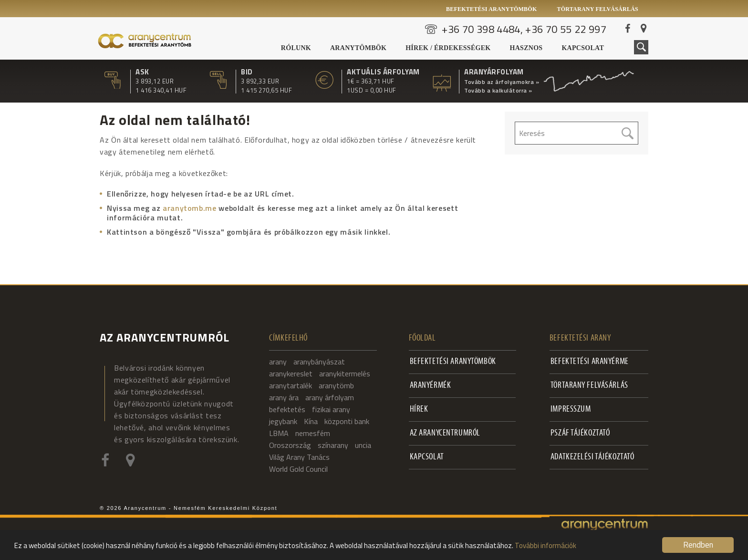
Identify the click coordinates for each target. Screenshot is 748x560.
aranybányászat (319, 362)
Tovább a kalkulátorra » (498, 91)
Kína (311, 421)
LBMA (279, 433)
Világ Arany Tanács (299, 457)
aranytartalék (291, 385)
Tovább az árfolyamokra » (502, 82)
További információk (545, 545)
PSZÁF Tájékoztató (580, 433)
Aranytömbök (358, 48)
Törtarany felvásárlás (597, 9)
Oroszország (290, 445)
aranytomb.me (190, 208)
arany (278, 362)
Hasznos (526, 48)
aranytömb (336, 385)
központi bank (347, 421)
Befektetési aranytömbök (492, 9)
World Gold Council (298, 469)
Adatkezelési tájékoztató (592, 457)
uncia (363, 445)
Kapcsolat (583, 48)
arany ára (284, 397)
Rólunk (296, 48)
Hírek (419, 410)
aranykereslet (291, 373)
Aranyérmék (431, 386)
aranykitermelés (345, 373)
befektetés (287, 409)
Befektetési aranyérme (590, 362)
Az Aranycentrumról (445, 433)
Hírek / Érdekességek (448, 48)
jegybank (283, 421)
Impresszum (571, 410)
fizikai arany (331, 409)
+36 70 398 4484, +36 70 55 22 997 (524, 29)
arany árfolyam (330, 397)
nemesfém (313, 433)
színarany (333, 445)
